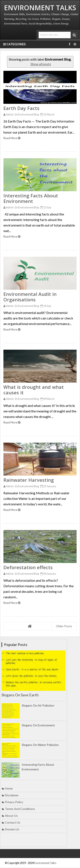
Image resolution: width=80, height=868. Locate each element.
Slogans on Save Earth (20, 695)
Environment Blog (27, 115)
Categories (14, 44)
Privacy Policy (14, 802)
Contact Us (13, 822)
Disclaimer (12, 795)
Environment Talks (45, 863)
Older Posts (64, 626)
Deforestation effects (28, 567)
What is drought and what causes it (34, 390)
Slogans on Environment (38, 725)
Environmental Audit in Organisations (30, 297)
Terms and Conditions (20, 809)
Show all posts (41, 64)
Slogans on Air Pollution (38, 705)
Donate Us (12, 829)
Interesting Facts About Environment (31, 198)
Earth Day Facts (21, 108)
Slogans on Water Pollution (40, 745)
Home (9, 788)
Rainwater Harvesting (29, 480)
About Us (11, 816)
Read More (12, 138)
